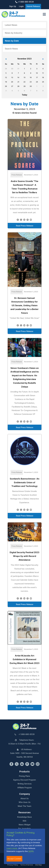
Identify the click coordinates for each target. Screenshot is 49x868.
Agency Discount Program (24, 780)
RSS (24, 821)
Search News (11, 49)
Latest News (11, 25)
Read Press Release (25, 226)
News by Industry (14, 33)
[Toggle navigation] (44, 14)
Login (21, 6)
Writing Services (25, 784)
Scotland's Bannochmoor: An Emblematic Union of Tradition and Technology (25, 483)
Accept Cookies (14, 859)
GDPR (31, 851)
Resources (24, 813)
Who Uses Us (25, 802)
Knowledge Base (24, 817)
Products (24, 772)
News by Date (12, 41)
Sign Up (13, 6)
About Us (25, 799)
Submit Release (33, 6)
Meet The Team (24, 806)
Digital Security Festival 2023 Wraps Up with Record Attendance (24, 556)
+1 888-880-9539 (24, 2)
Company (25, 794)
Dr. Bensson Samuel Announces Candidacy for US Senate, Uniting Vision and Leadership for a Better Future (24, 306)
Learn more (12, 848)
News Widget (25, 825)
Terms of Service (27, 865)
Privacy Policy (13, 865)
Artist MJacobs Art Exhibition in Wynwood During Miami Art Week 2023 (25, 660)
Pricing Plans (24, 776)
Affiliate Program (25, 788)
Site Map (38, 865)
